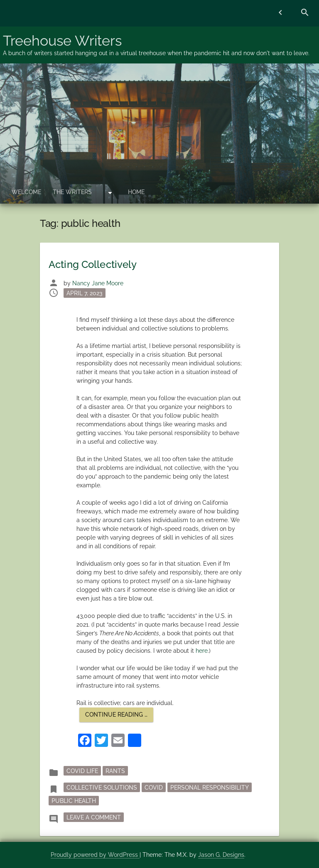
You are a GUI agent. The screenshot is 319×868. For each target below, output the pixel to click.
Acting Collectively (93, 264)
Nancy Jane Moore (98, 283)
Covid (154, 788)
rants (115, 771)
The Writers (72, 192)
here (202, 651)
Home (136, 192)
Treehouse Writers (62, 41)
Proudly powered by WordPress (95, 855)
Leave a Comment (95, 817)
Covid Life (82, 771)
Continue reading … (119, 716)
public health (74, 801)
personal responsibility (210, 788)
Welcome (26, 192)
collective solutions (102, 788)
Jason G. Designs (221, 855)
